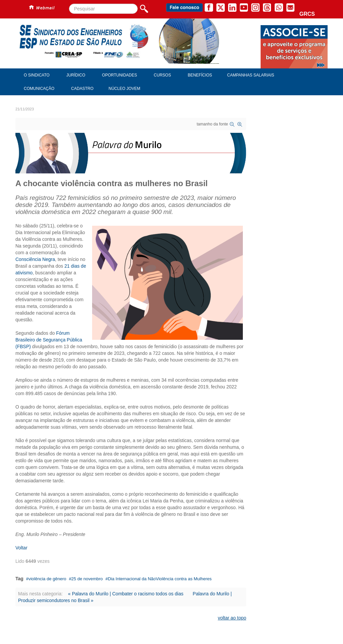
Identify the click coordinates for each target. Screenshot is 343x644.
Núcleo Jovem (124, 89)
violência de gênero (47, 579)
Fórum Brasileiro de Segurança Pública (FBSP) (49, 340)
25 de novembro (87, 579)
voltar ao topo (232, 618)
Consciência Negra (35, 259)
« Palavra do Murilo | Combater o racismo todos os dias (126, 594)
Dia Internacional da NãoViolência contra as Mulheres (160, 579)
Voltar (21, 548)
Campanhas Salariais (251, 75)
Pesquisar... (69, 4)
